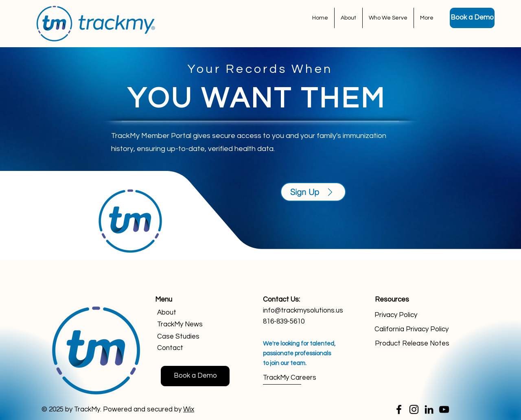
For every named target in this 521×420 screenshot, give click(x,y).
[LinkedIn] (429, 409)
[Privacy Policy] (413, 315)
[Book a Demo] (472, 18)
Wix (189, 409)
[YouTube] (444, 409)
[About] (186, 313)
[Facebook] (399, 409)
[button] (388, 18)
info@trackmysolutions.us (303, 311)
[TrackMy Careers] (292, 378)
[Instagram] (414, 409)
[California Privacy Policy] (413, 329)
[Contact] (186, 348)
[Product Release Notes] (414, 344)
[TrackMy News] (186, 325)
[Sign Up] (313, 192)
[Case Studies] (186, 337)
